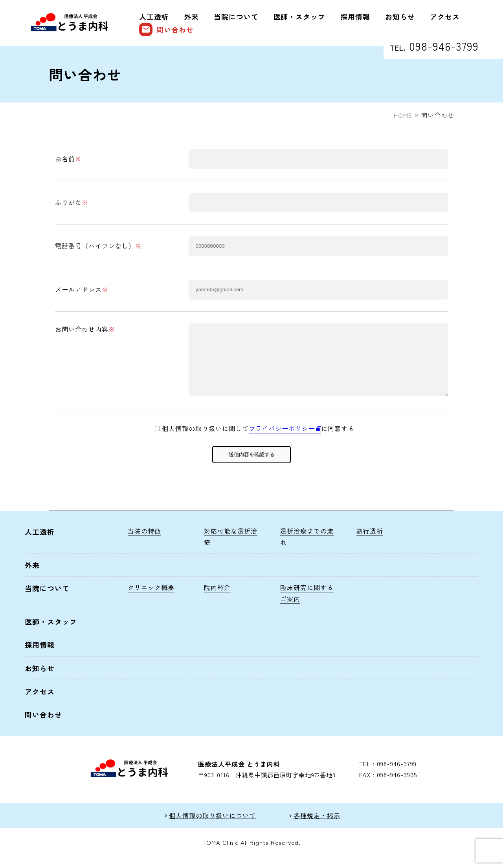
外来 (191, 16)
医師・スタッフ (300, 16)
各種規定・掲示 (317, 827)
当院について (236, 16)
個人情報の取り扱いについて (212, 827)
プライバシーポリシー (282, 440)
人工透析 (154, 16)
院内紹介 (217, 599)
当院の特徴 (144, 543)
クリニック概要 (151, 599)
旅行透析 (370, 543)
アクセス (445, 16)
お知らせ (400, 16)
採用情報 (355, 16)
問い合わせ (166, 29)
